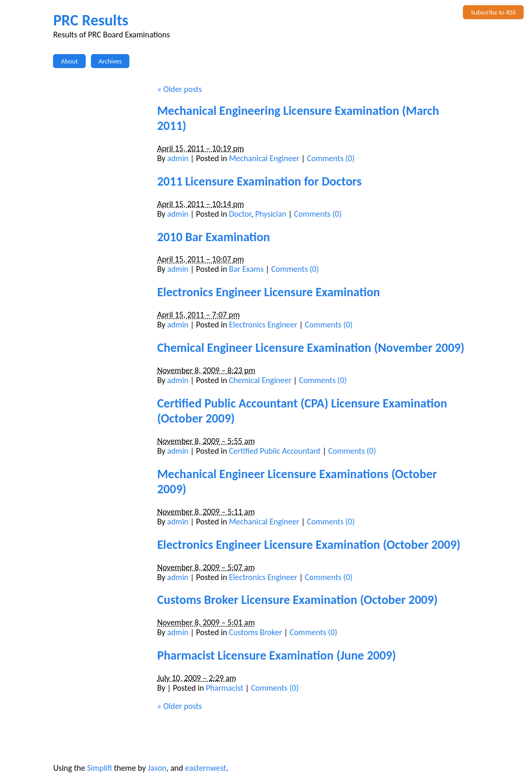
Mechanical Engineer (264, 158)
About (69, 61)
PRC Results (91, 20)
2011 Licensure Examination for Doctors (259, 181)
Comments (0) (331, 158)
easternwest (205, 768)
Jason (157, 768)
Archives (110, 61)
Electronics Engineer (263, 325)
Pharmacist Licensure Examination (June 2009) (276, 655)
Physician (271, 214)
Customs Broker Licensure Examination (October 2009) (297, 600)
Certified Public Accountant (275, 451)
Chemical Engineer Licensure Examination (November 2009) (311, 347)
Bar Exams (247, 269)
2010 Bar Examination (213, 237)
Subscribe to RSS (493, 12)
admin (178, 158)
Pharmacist (224, 688)
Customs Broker (256, 632)
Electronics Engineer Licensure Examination (268, 292)
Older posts (179, 89)
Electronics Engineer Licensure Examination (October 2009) (309, 544)
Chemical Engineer (260, 380)
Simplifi (99, 768)
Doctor (240, 214)
